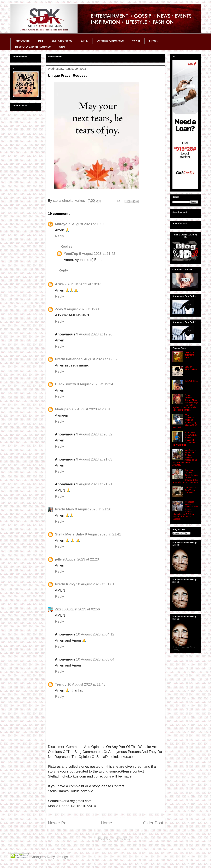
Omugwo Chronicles (110, 41)
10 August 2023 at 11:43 (86, 684)
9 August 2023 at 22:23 (81, 559)
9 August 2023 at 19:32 (99, 359)
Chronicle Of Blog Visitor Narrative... (190, 490)
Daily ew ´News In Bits (191, 368)
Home (106, 823)
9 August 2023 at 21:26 (93, 509)
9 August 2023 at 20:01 (93, 409)
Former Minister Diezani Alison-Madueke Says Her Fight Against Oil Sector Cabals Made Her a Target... (185, 402)
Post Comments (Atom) (116, 838)
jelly (58, 559)
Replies (66, 246)
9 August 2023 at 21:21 (94, 484)
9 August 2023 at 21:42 (97, 254)
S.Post (153, 41)
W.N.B (136, 41)
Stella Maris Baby (70, 534)
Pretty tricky (65, 584)
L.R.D (85, 41)
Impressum (22, 41)
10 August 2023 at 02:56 (81, 609)
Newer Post (59, 823)
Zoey (59, 309)
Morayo (62, 224)
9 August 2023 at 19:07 (83, 284)
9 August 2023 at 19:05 (87, 224)
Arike (59, 284)
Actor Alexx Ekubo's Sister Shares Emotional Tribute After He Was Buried (185, 439)
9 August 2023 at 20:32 (94, 434)
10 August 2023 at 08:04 (95, 659)
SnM (62, 47)
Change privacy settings (49, 857)
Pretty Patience (68, 359)
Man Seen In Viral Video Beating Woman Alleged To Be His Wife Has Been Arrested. (185, 458)
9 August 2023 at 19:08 (82, 309)
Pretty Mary (65, 509)
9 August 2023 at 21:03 (94, 459)
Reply (59, 236)
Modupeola (64, 409)
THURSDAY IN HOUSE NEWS (190, 355)
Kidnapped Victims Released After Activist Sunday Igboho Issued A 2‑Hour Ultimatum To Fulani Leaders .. (185, 510)
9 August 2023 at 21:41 (103, 534)
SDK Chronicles (62, 41)
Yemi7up (71, 254)
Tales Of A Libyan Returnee (33, 47)
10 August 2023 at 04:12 (95, 634)
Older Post (153, 823)
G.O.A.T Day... (191, 381)
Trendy (61, 684)
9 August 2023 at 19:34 (95, 384)
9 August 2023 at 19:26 (94, 334)
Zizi (58, 609)
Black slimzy (65, 384)
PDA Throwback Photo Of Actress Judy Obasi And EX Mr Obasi (185, 421)
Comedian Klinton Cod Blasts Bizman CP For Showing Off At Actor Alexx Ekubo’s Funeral (185, 476)
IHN (41, 41)
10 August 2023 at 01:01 (95, 584)
